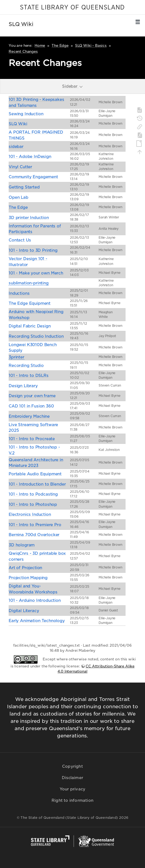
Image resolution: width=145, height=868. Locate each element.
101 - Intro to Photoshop (33, 504)
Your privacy (72, 789)
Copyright (72, 766)
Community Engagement (33, 177)
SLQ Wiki (18, 124)
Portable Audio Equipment (35, 474)
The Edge (60, 46)
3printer (16, 357)
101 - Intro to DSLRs (29, 375)
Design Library (23, 386)
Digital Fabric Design (30, 326)
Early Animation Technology (37, 621)
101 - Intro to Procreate (32, 439)
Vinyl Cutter (20, 167)
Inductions (19, 293)
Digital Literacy (24, 611)
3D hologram (22, 545)
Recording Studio (26, 365)
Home (40, 46)
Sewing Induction (26, 114)
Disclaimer (72, 778)
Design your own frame (32, 396)
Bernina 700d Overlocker (34, 535)
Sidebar (73, 86)
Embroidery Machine (29, 416)
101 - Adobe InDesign (30, 156)
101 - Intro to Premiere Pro (35, 525)
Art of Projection (25, 568)
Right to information (72, 800)
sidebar (16, 146)
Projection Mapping (28, 578)
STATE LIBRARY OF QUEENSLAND (72, 8)
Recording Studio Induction (36, 336)
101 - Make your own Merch (36, 273)
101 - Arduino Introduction (35, 600)
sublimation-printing (29, 283)
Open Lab (18, 197)
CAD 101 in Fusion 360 (31, 406)
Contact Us (20, 240)
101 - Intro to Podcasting (33, 494)
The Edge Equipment (30, 303)
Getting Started (24, 187)
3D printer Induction (29, 217)
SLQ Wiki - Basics (91, 46)
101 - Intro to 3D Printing (33, 250)
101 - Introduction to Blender (37, 484)
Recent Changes (23, 51)
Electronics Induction (30, 514)
